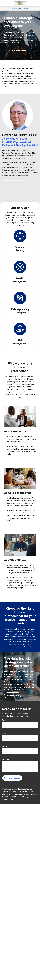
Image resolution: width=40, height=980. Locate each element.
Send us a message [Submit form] (12, 778)
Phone (5, 746)
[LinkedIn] (3, 968)
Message (6, 760)
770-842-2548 (12, 955)
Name (4, 720)
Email (4, 733)
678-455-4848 (11, 953)
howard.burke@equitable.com (12, 964)
